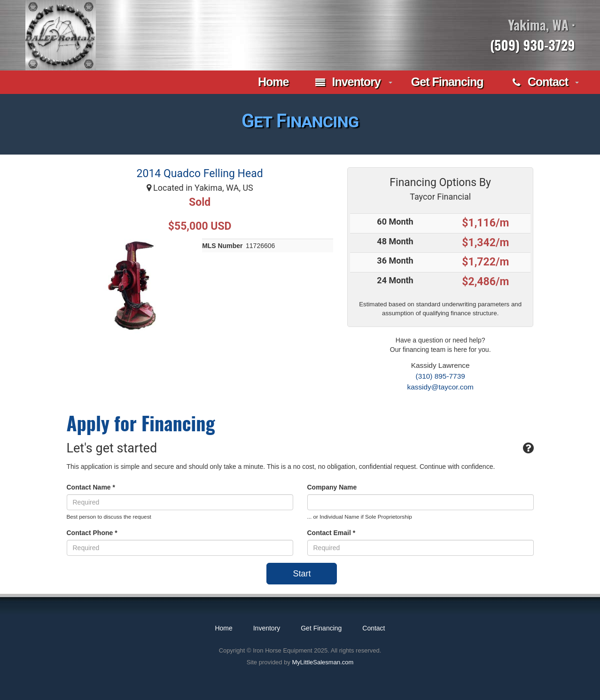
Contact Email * (331, 533)
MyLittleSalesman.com (323, 662)
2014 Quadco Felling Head (200, 174)
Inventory (348, 83)
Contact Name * (91, 487)
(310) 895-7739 (440, 376)
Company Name (332, 487)
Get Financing (447, 82)
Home (272, 82)
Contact (540, 83)
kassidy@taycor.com (440, 387)
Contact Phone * (92, 533)
